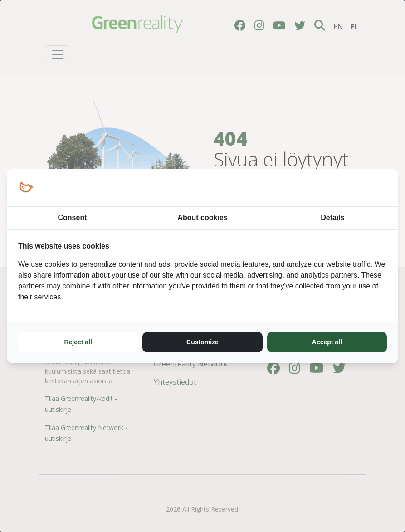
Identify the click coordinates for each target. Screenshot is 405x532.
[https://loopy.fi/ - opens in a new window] (26, 188)
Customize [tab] (202, 342)
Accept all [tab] (327, 342)
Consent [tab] (73, 217)
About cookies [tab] (202, 217)
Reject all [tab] (78, 342)
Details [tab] (332, 217)
